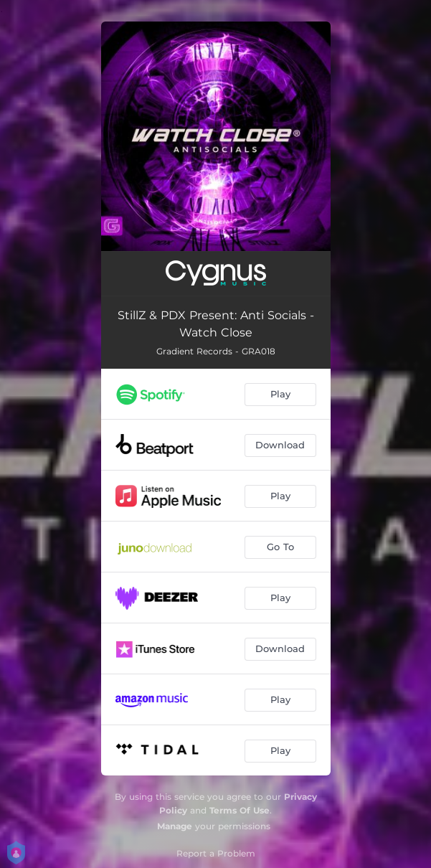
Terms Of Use (240, 810)
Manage (175, 826)
